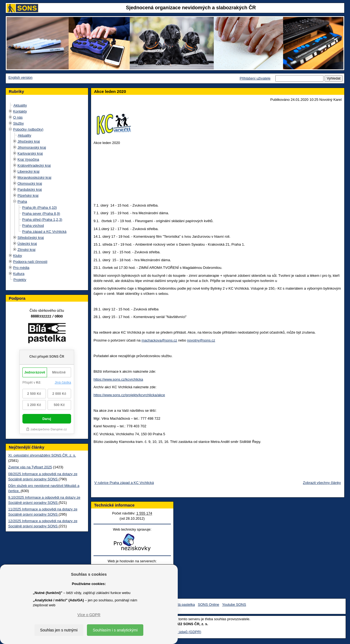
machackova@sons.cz (159, 340)
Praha (22, 202)
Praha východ (33, 226)
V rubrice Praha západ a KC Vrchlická (124, 483)
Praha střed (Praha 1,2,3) (42, 220)
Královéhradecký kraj (34, 165)
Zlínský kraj (27, 250)
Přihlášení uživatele (255, 78)
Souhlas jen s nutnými (59, 630)
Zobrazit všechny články (322, 483)
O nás (18, 117)
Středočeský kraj (31, 238)
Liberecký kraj (28, 171)
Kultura (19, 274)
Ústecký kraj (27, 244)
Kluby (18, 256)
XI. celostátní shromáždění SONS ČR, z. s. (42, 455)
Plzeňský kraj (28, 195)
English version (21, 77)
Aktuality (20, 105)
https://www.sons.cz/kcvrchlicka (118, 379)
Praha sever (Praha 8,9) (41, 214)
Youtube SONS (234, 605)
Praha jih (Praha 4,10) (40, 208)
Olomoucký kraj (30, 183)
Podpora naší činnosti (30, 262)
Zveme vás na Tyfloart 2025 (30, 467)
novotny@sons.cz (201, 340)
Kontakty (20, 111)
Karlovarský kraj (30, 153)
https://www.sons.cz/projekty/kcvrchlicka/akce (129, 395)
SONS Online (209, 605)
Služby (18, 123)
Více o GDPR (89, 615)
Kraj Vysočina (28, 159)
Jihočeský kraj (29, 141)
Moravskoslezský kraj (34, 177)
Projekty (20, 280)
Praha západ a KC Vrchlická (44, 232)
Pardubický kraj (30, 189)
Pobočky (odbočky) (28, 129)
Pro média (21, 268)
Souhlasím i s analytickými (115, 630)
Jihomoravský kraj (32, 147)
